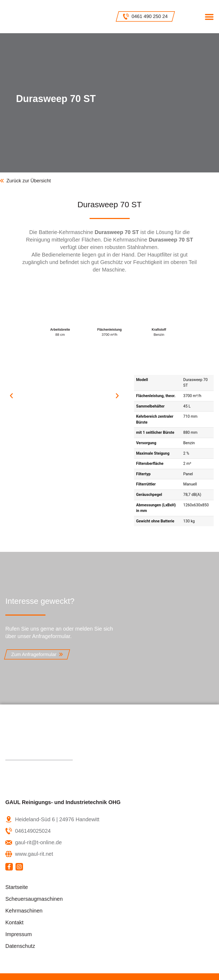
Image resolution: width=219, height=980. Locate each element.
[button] (209, 17)
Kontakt (14, 922)
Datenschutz (20, 946)
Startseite (17, 887)
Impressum (19, 934)
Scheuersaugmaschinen (34, 899)
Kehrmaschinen (24, 911)
